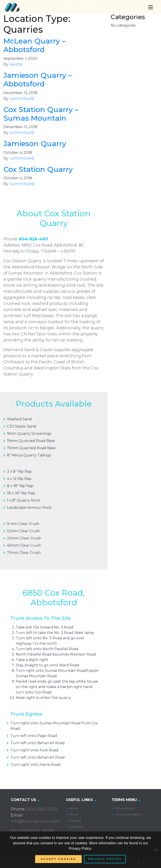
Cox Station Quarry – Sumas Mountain (41, 114)
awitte (16, 64)
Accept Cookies (58, 859)
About (74, 814)
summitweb (22, 99)
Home (74, 808)
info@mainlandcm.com (35, 821)
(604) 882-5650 (42, 809)
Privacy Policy (125, 808)
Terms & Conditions (128, 814)
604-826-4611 (33, 239)
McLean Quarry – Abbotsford (34, 45)
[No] (155, 850)
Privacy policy (105, 859)
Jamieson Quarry (35, 144)
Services (75, 821)
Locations (76, 827)
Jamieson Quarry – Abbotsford (38, 79)
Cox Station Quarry (38, 169)
